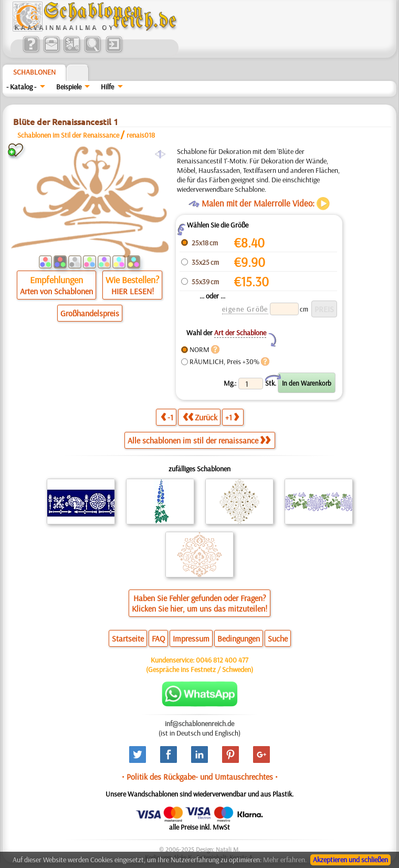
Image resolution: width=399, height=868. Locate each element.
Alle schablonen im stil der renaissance (199, 440)
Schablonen (34, 72)
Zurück (200, 417)
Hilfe (107, 87)
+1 (232, 417)
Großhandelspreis (90, 313)
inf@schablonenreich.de (199, 724)
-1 (167, 417)
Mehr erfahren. (285, 860)
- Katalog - (21, 87)
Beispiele (69, 87)
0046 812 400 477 (222, 660)
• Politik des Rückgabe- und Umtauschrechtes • (200, 777)
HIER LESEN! (133, 291)
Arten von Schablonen (56, 291)
